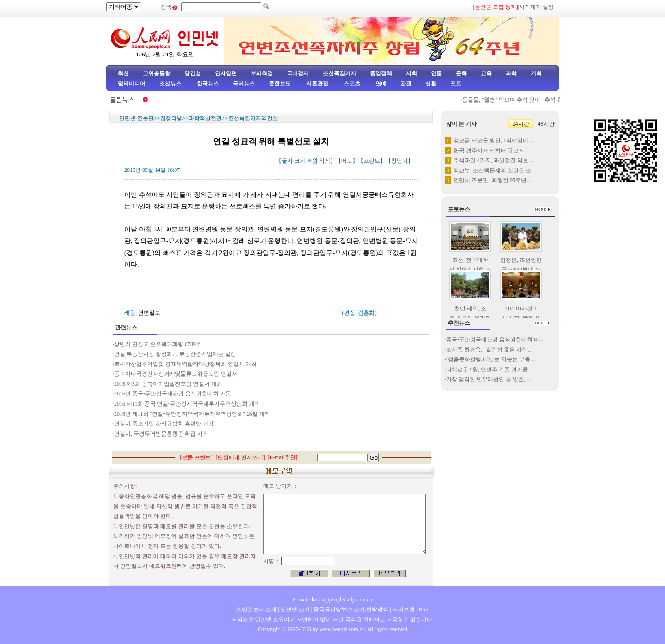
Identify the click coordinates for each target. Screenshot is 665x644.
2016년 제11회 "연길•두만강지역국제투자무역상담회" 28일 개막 (192, 414)
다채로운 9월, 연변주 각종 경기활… (490, 370)
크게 (300, 161)
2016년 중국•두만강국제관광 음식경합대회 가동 (172, 394)
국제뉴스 (244, 84)
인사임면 (226, 73)
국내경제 (298, 73)
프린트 (372, 161)
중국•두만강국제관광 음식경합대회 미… (496, 340)
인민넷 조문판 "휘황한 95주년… (493, 180)
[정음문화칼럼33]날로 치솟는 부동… (491, 359)
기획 (536, 73)
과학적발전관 (205, 118)
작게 (325, 161)
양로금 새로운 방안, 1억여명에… (494, 140)
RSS (423, 609)
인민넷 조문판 (136, 118)
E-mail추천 (283, 457)
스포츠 (351, 84)
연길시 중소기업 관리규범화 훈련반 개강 (164, 424)
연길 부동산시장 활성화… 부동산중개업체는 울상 (175, 354)
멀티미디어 (132, 84)
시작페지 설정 (536, 7)
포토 (456, 84)
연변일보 (149, 313)
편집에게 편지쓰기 (240, 457)
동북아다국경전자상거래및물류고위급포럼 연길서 (176, 374)
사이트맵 (404, 609)
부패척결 (262, 73)
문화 (461, 73)
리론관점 (317, 84)
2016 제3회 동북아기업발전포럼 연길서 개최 (168, 384)
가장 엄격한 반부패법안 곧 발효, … (489, 379)
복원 (312, 161)
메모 (347, 161)
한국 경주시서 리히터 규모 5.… (492, 151)
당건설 (193, 73)
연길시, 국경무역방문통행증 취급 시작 (161, 434)
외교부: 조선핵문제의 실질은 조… (495, 170)
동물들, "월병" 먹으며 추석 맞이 (504, 100)
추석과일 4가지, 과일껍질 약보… (494, 160)
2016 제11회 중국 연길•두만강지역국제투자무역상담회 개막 (187, 404)
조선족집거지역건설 (253, 118)
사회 (411, 73)
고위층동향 (157, 73)
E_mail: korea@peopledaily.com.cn (332, 600)
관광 (406, 84)
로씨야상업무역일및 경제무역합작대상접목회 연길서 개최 (185, 364)
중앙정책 (381, 73)
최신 (123, 73)
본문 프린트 (196, 457)
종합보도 (280, 84)
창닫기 (399, 161)
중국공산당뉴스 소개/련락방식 (351, 609)
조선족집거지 (339, 73)
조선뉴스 (171, 84)
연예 (380, 84)
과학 (511, 73)
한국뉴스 (208, 84)
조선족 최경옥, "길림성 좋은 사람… (490, 350)
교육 (486, 73)
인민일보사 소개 (257, 609)
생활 (431, 84)
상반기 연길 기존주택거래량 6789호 (158, 344)
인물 (436, 73)
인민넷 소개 (295, 609)
